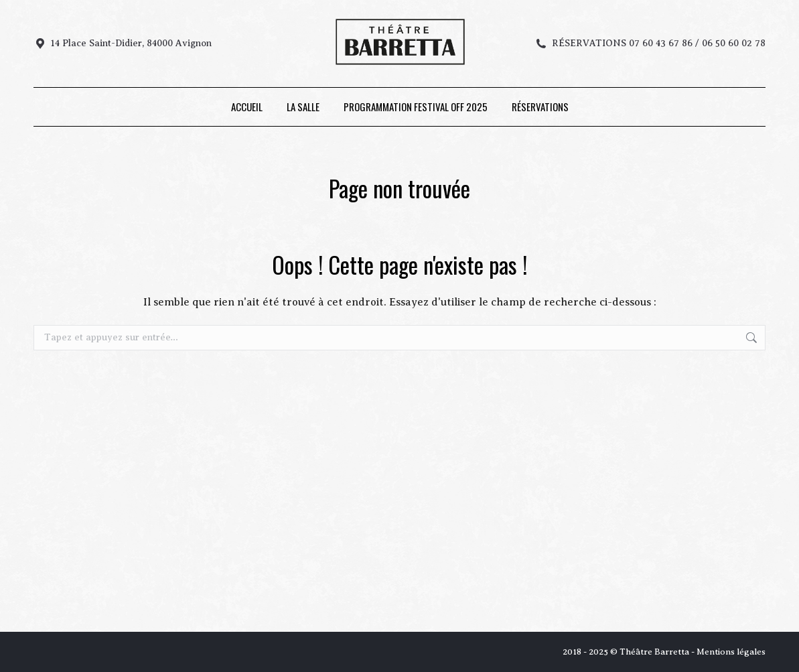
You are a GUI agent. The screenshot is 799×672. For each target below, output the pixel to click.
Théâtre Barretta (654, 652)
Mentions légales (731, 652)
